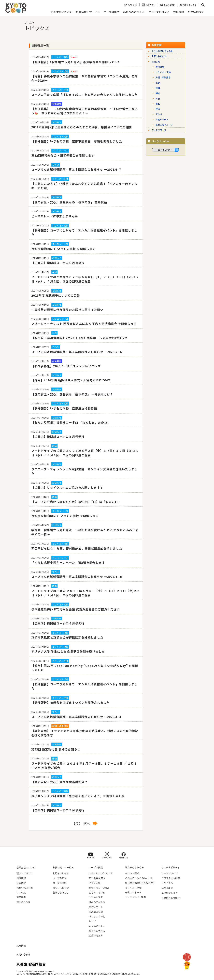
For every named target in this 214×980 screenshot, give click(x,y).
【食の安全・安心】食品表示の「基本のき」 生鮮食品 (69, 202)
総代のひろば (23, 902)
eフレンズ (130, 5)
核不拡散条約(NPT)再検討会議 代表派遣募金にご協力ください (76, 609)
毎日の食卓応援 (97, 878)
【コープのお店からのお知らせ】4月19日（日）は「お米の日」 (76, 502)
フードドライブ (170, 873)
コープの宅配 (60, 878)
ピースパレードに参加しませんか (55, 216)
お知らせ (156, 62)
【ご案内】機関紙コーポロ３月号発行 (58, 810)
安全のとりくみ (97, 926)
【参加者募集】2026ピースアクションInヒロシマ (66, 366)
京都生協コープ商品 (99, 888)
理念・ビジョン (25, 873)
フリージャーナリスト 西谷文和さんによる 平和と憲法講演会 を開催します (84, 324)
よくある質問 (168, 5)
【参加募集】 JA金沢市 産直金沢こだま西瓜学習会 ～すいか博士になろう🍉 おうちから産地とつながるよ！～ (85, 111)
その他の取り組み (171, 898)
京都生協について (61, 12)
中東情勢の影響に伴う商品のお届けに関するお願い (67, 310)
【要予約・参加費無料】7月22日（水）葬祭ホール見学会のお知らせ (79, 338)
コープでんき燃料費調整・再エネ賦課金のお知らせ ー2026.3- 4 (76, 717)
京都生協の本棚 (25, 888)
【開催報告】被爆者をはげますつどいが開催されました (70, 703)
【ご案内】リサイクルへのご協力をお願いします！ (67, 488)
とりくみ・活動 (163, 72)
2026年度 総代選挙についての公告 (56, 295)
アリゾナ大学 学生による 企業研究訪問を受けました (68, 651)
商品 (158, 104)
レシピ (92, 921)
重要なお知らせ (159, 56)
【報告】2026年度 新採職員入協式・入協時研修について (71, 380)
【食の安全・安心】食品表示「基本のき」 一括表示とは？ (72, 394)
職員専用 (21, 897)
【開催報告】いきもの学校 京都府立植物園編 (64, 408)
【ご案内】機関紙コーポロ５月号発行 (58, 437)
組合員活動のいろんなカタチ (140, 883)
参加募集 (160, 67)
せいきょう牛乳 (97, 916)
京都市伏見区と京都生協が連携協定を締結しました (67, 637)
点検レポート (96, 907)
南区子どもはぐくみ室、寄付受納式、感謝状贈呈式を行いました (77, 548)
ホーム (28, 23)
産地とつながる (97, 892)
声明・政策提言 (163, 77)
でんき (159, 114)
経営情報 (21, 883)
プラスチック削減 (171, 878)
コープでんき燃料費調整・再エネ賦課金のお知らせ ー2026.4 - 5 (77, 577)
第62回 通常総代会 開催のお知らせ (56, 749)
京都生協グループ (164, 125)
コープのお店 (60, 883)
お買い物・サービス (88, 12)
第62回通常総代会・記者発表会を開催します (63, 155)
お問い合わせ (196, 12)
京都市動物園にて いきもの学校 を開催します (63, 249)
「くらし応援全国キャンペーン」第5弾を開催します (68, 563)
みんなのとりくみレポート (139, 878)
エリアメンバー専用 (136, 897)
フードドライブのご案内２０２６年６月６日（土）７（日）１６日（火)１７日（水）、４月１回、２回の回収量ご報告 (85, 279)
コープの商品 (111, 12)
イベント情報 (132, 873)
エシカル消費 (96, 897)
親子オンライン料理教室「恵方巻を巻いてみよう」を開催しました (78, 796)
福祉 (158, 93)
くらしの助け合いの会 (162, 51)
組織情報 (21, 878)
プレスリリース (159, 130)
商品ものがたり (97, 902)
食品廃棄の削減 (170, 893)
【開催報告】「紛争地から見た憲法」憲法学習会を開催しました (76, 62)
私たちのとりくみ (134, 12)
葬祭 (158, 99)
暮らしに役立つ (61, 888)
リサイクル (167, 883)
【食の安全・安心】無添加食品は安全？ (59, 782)
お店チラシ (148, 5)
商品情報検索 (96, 912)
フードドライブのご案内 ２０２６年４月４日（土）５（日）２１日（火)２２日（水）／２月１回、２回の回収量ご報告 (86, 593)
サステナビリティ (159, 12)
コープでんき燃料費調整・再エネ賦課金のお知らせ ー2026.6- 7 (76, 169)
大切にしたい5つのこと (101, 873)
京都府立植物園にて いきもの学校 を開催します (65, 516)
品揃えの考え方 (97, 931)
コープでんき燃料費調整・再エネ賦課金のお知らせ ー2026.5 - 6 (77, 352)
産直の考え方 (96, 935)
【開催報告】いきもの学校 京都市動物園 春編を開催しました (77, 141)
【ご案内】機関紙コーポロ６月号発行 (58, 263)
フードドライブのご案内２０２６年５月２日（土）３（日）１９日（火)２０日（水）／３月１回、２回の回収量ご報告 (85, 453)
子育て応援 (95, 883)
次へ (87, 823)
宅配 (158, 83)
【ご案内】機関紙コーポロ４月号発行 (58, 623)
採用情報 (178, 12)
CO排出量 (167, 888)
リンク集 (21, 892)
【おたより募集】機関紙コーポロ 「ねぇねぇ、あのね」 (71, 422)
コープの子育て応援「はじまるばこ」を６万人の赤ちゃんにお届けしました (84, 95)
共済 (158, 109)
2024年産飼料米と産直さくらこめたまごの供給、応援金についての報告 (82, 127)
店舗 (158, 88)
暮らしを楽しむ (61, 892)
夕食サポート (162, 119)
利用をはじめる (188, 5)
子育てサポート (133, 892)
